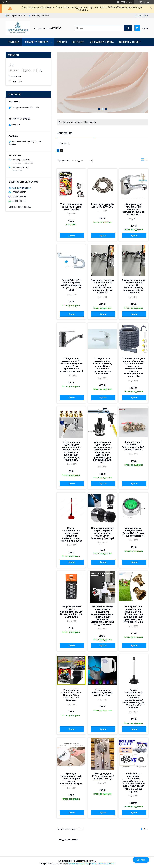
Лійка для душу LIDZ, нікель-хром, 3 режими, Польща (102, 776)
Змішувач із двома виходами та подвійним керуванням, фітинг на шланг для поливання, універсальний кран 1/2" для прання (102, 615)
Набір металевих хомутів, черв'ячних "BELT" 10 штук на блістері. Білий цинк (71, 612)
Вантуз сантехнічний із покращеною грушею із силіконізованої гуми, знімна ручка (71, 534)
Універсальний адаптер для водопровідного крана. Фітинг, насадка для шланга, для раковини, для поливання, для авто (102, 452)
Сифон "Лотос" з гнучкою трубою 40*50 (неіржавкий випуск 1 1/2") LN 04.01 (71, 285)
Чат (141, 860)
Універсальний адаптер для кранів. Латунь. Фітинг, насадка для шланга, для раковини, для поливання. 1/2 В (133, 614)
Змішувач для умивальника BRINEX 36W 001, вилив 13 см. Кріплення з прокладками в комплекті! (102, 366)
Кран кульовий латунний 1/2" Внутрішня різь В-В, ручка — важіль (134, 446)
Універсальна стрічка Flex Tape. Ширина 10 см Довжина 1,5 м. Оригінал (71, 695)
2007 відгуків (127, 2)
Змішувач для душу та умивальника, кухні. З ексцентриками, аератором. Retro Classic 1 (102, 286)
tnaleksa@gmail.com (21, 188)
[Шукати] (128, 28)
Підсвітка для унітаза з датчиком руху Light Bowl (102, 693)
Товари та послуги (36, 42)
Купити (72, 236)
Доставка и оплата (102, 42)
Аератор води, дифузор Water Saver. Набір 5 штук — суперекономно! (133, 532)
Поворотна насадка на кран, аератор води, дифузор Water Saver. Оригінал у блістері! (102, 533)
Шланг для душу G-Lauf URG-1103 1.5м (102, 206)
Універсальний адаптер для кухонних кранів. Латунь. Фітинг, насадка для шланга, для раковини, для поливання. (71, 451)
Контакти (78, 42)
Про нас (62, 42)
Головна (14, 42)
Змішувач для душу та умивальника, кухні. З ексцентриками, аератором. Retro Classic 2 (134, 286)
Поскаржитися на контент (78, 864)
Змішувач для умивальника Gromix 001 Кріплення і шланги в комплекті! (133, 209)
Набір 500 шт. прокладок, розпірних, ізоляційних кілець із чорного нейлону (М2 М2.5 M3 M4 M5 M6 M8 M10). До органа (133, 782)
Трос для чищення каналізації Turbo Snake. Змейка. (71, 207)
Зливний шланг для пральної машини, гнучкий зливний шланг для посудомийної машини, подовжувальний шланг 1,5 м (134, 367)
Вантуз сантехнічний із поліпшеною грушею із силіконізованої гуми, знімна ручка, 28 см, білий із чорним (133, 699)
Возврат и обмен (130, 42)
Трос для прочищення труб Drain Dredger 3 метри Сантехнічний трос (71, 779)
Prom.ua (92, 861)
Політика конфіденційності (102, 864)
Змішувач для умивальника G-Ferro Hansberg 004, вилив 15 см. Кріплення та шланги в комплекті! (71, 365)
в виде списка (147, 161)
